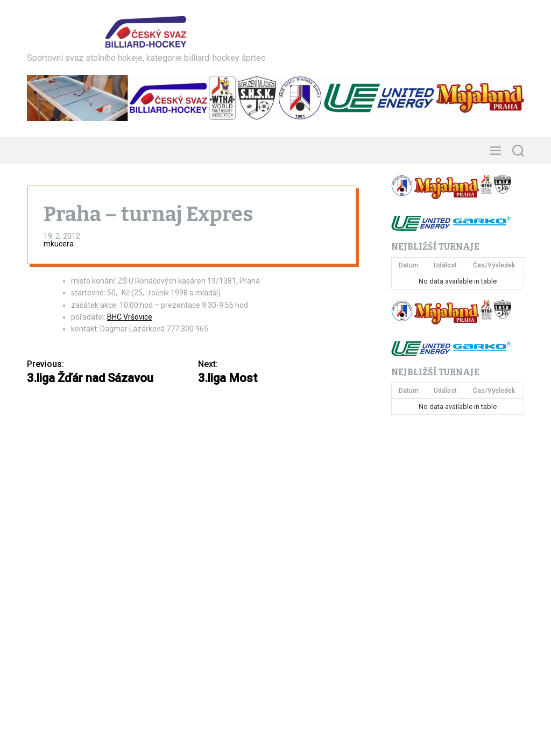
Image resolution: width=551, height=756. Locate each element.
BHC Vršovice (130, 317)
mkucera (59, 244)
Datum (409, 265)
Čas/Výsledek (494, 265)
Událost (445, 265)
